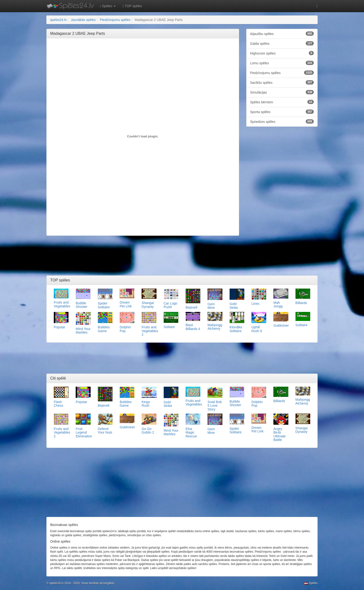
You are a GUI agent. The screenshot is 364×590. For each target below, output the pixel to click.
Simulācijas (282, 92)
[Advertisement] (143, 53)
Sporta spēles (282, 112)
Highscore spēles (282, 53)
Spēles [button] (108, 6)
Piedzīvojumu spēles (282, 73)
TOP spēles (132, 6)
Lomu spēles (282, 63)
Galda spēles (282, 43)
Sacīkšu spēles (282, 82)
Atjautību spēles (282, 34)
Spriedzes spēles (282, 121)
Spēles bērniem (282, 102)
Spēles (311, 583)
